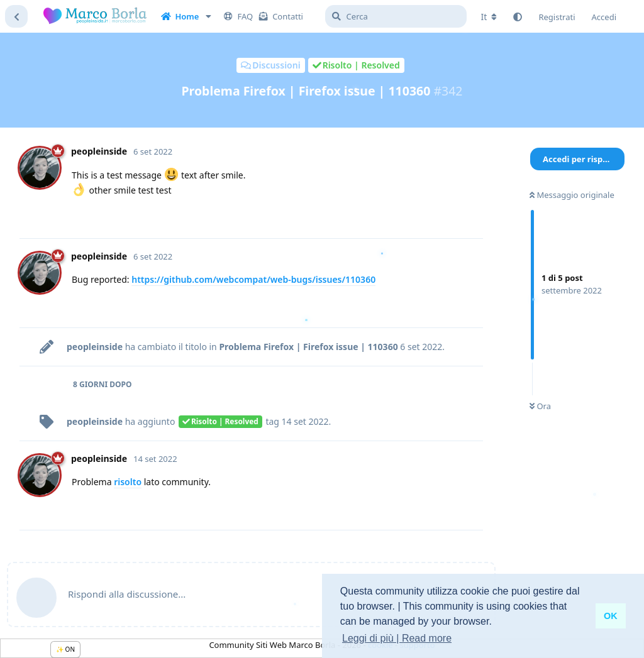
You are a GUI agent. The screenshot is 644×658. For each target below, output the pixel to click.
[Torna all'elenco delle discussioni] (16, 16)
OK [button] (611, 616)
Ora (540, 406)
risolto (128, 482)
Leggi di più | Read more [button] (397, 638)
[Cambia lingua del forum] (489, 17)
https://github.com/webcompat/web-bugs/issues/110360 (253, 279)
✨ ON (65, 649)
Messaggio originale (572, 195)
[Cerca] (396, 16)
